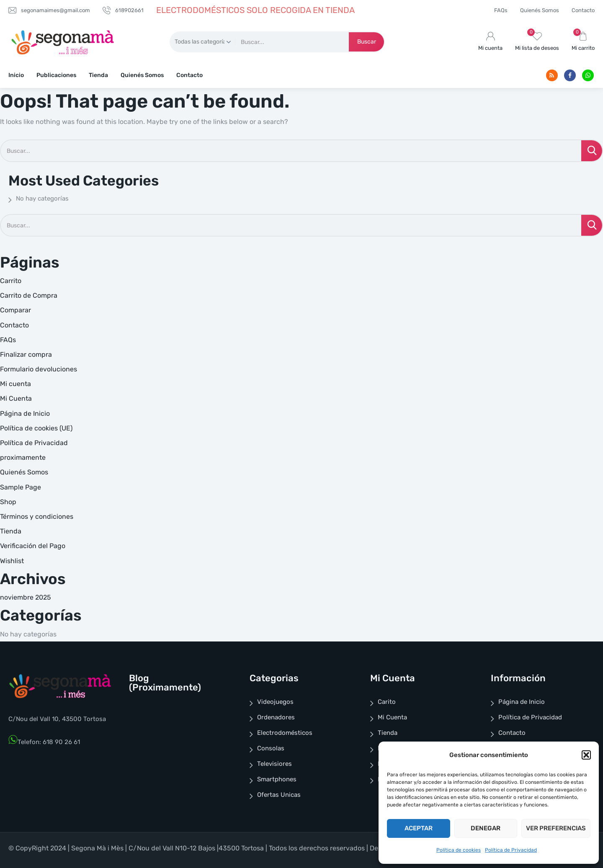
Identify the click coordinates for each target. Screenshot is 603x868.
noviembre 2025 (26, 597)
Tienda (98, 75)
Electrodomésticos (285, 733)
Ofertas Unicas (279, 795)
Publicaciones (56, 75)
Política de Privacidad (511, 850)
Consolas (271, 748)
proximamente (23, 457)
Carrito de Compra (29, 295)
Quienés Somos (540, 10)
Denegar (486, 828)
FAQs (501, 10)
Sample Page (21, 487)
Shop (8, 502)
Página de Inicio (25, 413)
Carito (387, 702)
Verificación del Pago (33, 546)
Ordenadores (276, 717)
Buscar (367, 42)
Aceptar (419, 828)
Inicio (16, 75)
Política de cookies (459, 850)
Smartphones (277, 779)
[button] (586, 755)
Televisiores (274, 764)
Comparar (15, 310)
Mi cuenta (15, 384)
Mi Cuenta (16, 398)
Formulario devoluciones (39, 369)
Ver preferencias (556, 828)
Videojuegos (275, 702)
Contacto (583, 10)
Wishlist (12, 561)
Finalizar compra (26, 354)
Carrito (11, 281)
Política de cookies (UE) (36, 428)
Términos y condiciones (37, 516)
